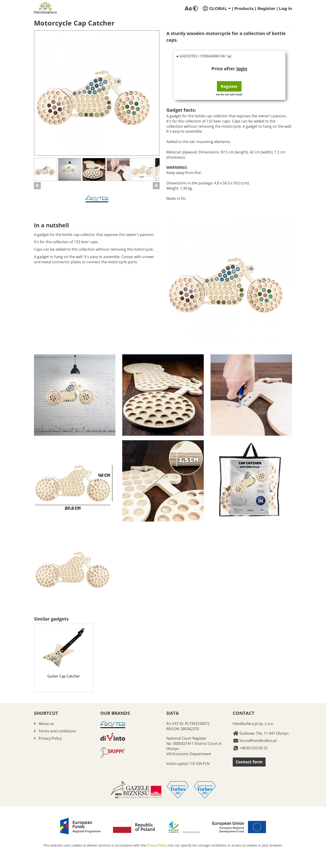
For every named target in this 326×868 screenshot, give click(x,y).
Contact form (249, 762)
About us (46, 724)
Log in (285, 9)
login (242, 69)
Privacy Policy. (157, 845)
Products (244, 9)
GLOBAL (217, 9)
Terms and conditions (57, 731)
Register (266, 9)
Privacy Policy (50, 738)
